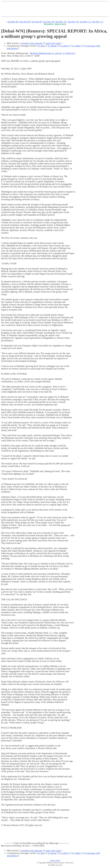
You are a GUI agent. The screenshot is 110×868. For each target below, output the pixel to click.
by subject (64, 46)
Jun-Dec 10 (73, 22)
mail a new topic (53, 43)
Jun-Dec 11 (98, 22)
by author (76, 46)
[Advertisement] (53, 9)
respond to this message (32, 43)
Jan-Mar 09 (13, 22)
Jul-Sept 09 (37, 22)
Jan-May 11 (85, 22)
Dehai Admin (55, 860)
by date (41, 46)
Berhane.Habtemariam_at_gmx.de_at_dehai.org (53, 53)
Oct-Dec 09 (49, 22)
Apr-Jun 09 (25, 22)
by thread (52, 46)
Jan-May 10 (61, 22)
